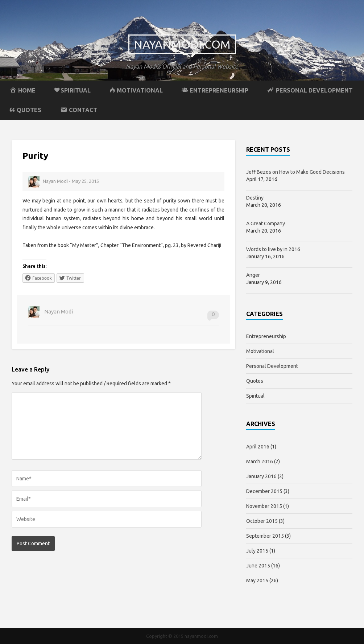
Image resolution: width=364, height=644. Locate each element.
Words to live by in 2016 (273, 249)
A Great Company (266, 223)
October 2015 (262, 521)
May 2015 (257, 581)
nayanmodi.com (182, 44)
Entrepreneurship (266, 336)
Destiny (255, 198)
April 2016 (258, 447)
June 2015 (258, 566)
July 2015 (257, 551)
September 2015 (265, 536)
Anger (253, 275)
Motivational (260, 351)
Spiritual (255, 396)
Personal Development (272, 366)
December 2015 (264, 491)
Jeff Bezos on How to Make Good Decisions (295, 172)
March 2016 (260, 462)
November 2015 (264, 506)
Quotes (255, 381)
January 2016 (261, 476)
